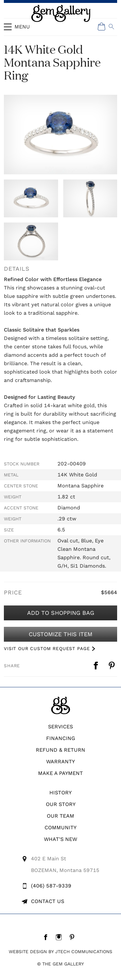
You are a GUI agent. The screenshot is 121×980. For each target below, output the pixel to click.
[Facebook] (47, 937)
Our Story (61, 804)
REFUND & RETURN (60, 750)
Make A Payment (60, 773)
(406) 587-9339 (51, 886)
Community (60, 828)
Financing (61, 738)
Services (60, 727)
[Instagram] (60, 937)
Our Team (60, 816)
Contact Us (48, 901)
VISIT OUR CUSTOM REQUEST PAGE (47, 648)
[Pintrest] (74, 937)
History (60, 793)
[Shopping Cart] (102, 27)
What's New (60, 839)
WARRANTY (60, 762)
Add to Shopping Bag (60, 613)
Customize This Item (60, 634)
